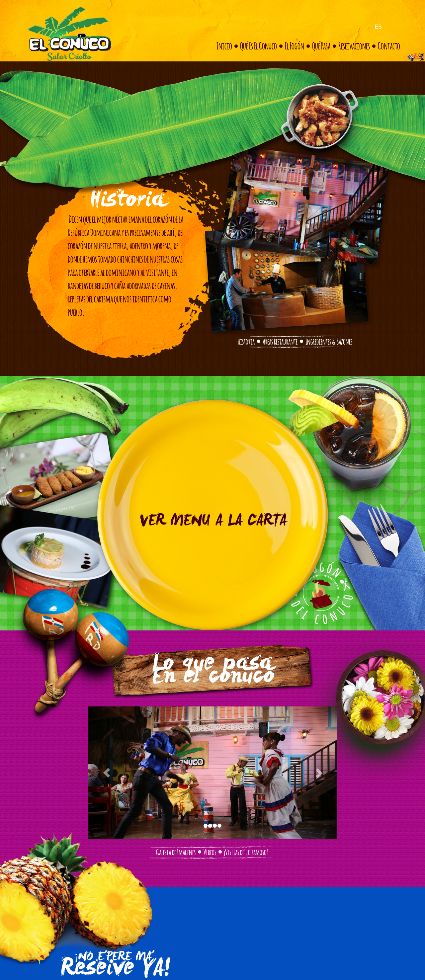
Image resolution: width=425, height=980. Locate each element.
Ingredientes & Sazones (329, 341)
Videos (210, 852)
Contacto (389, 45)
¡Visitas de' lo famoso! (246, 852)
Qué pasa (321, 45)
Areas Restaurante (280, 341)
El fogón (295, 45)
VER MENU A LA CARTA (212, 522)
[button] (107, 773)
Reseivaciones (354, 45)
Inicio (224, 45)
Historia (246, 341)
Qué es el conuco (258, 45)
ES (378, 27)
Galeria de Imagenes (176, 852)
